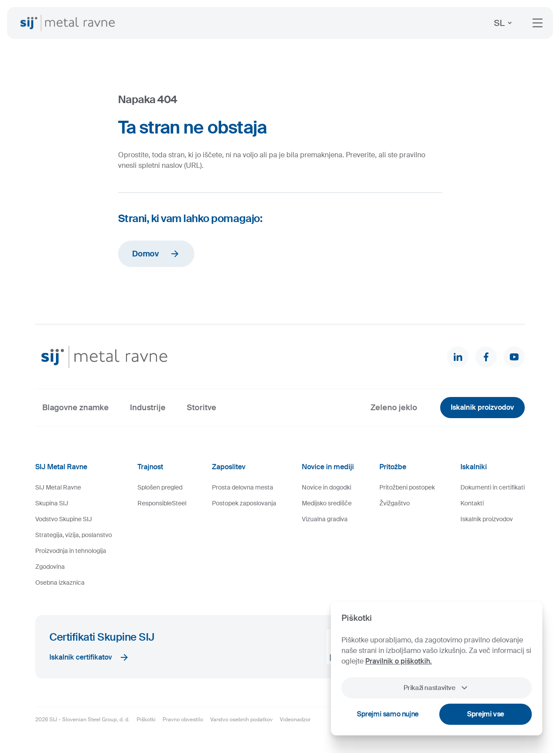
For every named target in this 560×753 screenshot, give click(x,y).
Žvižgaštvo (395, 503)
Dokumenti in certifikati (493, 487)
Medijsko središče (327, 503)
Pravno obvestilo (183, 720)
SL (504, 23)
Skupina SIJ (52, 503)
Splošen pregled (160, 487)
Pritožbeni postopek (407, 487)
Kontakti (472, 503)
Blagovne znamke (76, 408)
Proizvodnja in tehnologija (71, 551)
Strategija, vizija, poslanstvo (74, 535)
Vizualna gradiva (325, 519)
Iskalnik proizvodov (482, 407)
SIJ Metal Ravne (58, 487)
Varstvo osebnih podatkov (241, 720)
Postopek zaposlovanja (244, 503)
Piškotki (146, 720)
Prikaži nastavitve (436, 688)
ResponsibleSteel (162, 503)
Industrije (148, 408)
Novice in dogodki (326, 487)
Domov (156, 254)
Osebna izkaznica (60, 582)
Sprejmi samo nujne (388, 714)
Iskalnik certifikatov (89, 657)
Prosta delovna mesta (243, 487)
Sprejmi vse (486, 714)
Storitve (202, 408)
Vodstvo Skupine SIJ (64, 519)
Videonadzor (295, 720)
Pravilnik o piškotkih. (399, 661)
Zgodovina (50, 567)
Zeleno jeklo (394, 408)
